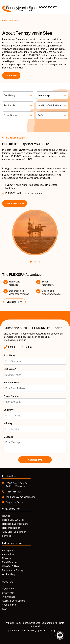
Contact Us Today (15, 203)
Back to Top (48, 631)
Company (9, 410)
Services (7, 536)
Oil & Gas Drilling (11, 566)
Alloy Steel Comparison (14, 532)
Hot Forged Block (11, 528)
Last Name (10, 369)
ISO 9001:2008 (32, 55)
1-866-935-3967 (46, 7)
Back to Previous (10, 20)
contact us (11, 75)
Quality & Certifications (52, 105)
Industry (8, 423)
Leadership (52, 95)
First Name (10, 355)
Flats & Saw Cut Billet (13, 520)
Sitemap (14, 631)
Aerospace (8, 550)
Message (9, 437)
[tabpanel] (35, 196)
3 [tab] (39, 262)
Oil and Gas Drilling (56, 153)
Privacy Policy (29, 631)
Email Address (12, 383)
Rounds (6, 516)
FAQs (52, 115)
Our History (18, 95)
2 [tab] (35, 262)
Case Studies (18, 115)
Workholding (9, 574)
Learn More (13, 302)
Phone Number (12, 396)
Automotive (8, 554)
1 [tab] (31, 262)
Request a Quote (13, 502)
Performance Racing (13, 570)
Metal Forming (9, 562)
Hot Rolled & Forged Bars (15, 524)
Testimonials (18, 105)
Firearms (7, 558)
